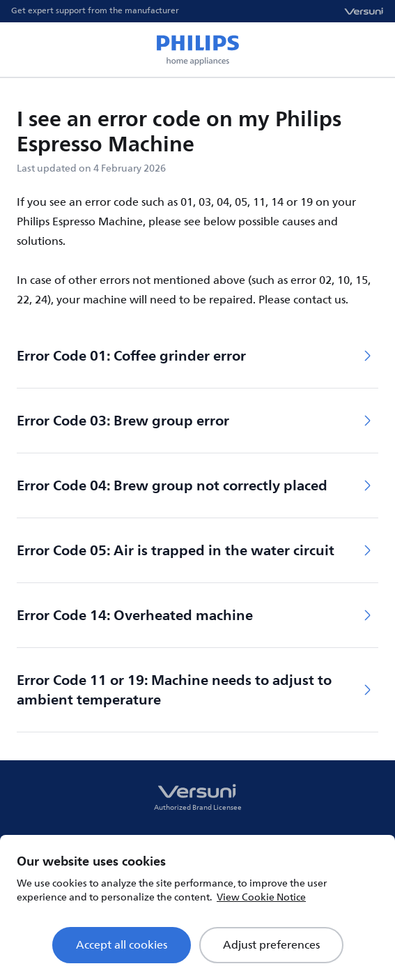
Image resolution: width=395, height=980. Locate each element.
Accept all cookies (122, 945)
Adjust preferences (271, 945)
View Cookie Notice (261, 897)
